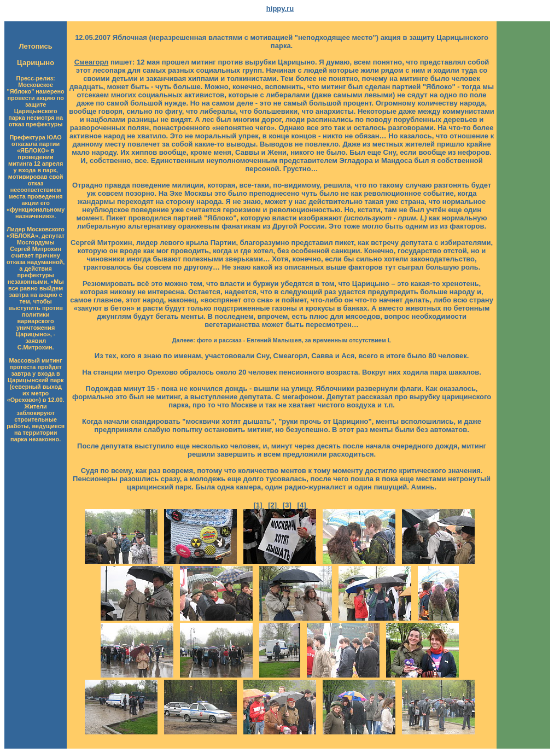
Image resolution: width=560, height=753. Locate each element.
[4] (303, 505)
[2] (273, 505)
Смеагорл (92, 62)
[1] (259, 505)
